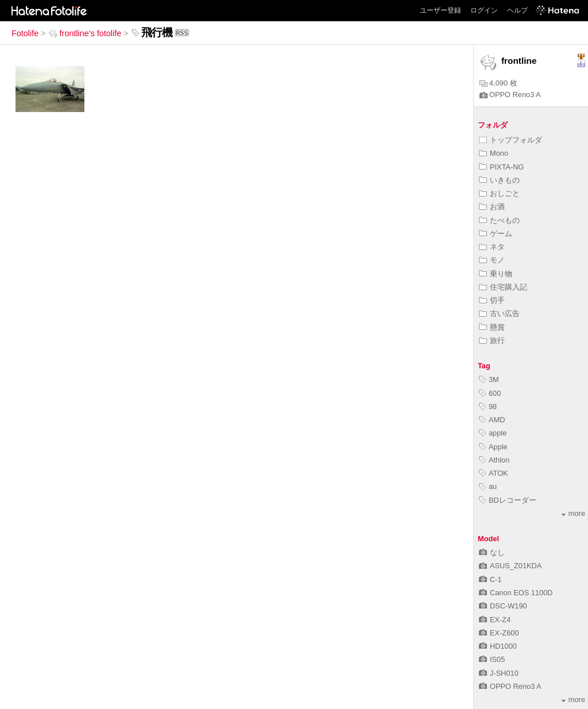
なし (492, 552)
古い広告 (499, 313)
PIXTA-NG (502, 167)
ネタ (492, 247)
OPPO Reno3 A (510, 95)
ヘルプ (517, 10)
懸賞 (492, 327)
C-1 (490, 579)
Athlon (494, 460)
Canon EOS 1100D (516, 593)
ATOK (494, 473)
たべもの (499, 220)
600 (490, 393)
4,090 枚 (498, 83)
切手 (492, 300)
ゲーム (496, 234)
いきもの (499, 180)
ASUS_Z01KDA (510, 566)
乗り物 (496, 274)
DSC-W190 (503, 606)
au (488, 486)
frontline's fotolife (85, 33)
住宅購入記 (503, 287)
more (573, 513)
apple (493, 433)
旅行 (492, 340)
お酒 (492, 207)
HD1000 (498, 646)
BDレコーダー (508, 500)
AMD (492, 420)
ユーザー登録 (440, 10)
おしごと (499, 193)
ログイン (484, 10)
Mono (494, 153)
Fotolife (25, 33)
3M (489, 379)
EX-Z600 (499, 633)
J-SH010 (499, 673)
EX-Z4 (495, 620)
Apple (493, 447)
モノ (492, 260)
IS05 (492, 659)
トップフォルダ (510, 140)
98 (488, 406)
